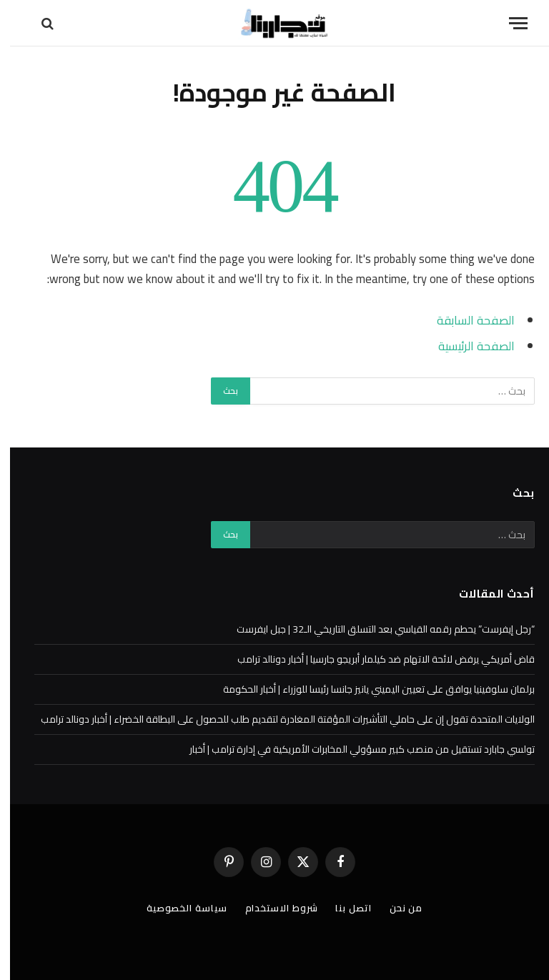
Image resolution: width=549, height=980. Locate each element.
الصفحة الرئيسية (466, 346)
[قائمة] (508, 23)
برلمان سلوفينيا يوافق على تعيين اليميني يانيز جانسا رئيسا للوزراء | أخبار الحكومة (369, 689)
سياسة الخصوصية (177, 908)
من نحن (396, 908)
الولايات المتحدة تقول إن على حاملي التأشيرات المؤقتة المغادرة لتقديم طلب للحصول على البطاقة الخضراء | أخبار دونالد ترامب (278, 719)
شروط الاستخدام (272, 908)
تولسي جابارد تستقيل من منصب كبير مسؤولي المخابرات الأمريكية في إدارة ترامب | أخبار (352, 749)
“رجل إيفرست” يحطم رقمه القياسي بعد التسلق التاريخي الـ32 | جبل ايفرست (376, 629)
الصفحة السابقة (466, 320)
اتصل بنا (343, 908)
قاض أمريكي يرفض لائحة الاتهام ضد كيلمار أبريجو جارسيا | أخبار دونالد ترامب (376, 659)
